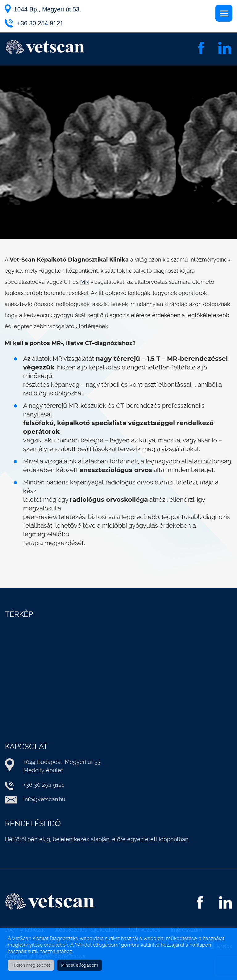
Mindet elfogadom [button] (79, 965)
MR (85, 282)
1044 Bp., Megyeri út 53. (48, 9)
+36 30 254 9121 (40, 23)
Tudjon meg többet (31, 965)
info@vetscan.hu (44, 799)
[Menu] (224, 13)
